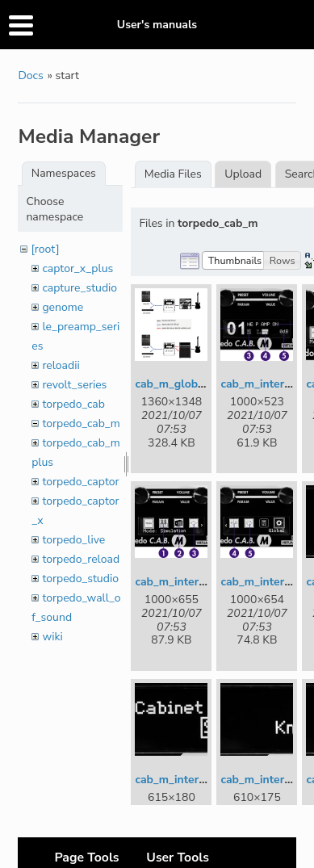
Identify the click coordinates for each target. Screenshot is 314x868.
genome (63, 307)
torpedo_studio (80, 579)
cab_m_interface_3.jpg (194, 582)
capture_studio (80, 288)
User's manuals (157, 25)
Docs (30, 75)
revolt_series (74, 385)
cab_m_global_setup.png (200, 384)
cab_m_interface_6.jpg (194, 780)
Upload (243, 174)
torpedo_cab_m (81, 424)
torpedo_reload (81, 559)
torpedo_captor (80, 482)
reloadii (61, 365)
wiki (52, 637)
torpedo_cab (73, 404)
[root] (45, 249)
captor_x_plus (77, 268)
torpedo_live (73, 540)
